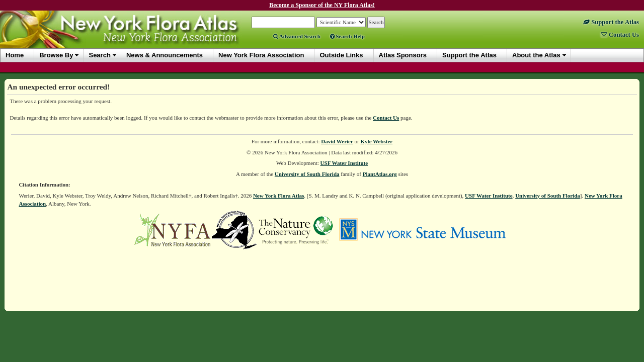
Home (15, 55)
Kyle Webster (377, 141)
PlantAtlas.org (380, 174)
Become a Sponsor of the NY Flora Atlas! (322, 5)
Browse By (56, 55)
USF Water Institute (344, 163)
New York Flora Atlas (278, 196)
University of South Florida (307, 174)
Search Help (347, 36)
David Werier (337, 141)
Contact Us (386, 118)
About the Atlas (536, 55)
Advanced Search (297, 36)
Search (99, 55)
